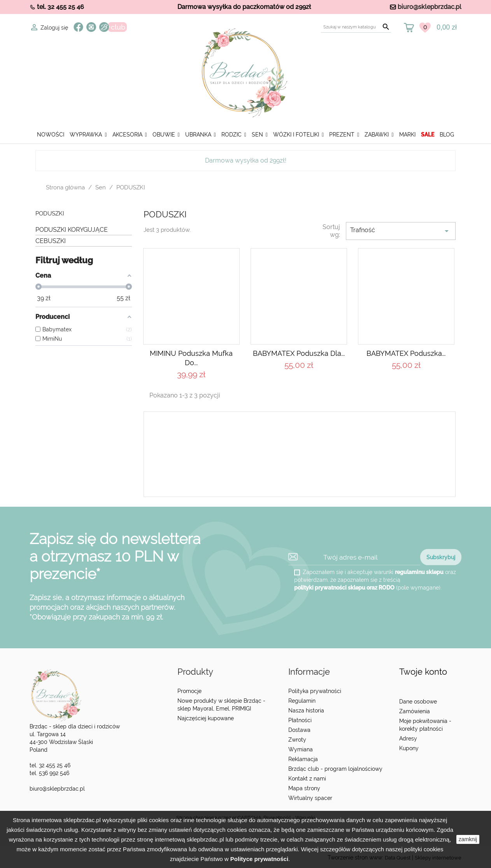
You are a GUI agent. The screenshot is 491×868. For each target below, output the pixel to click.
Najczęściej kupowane (206, 718)
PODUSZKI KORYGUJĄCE (72, 230)
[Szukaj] (356, 27)
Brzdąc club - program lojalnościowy (335, 769)
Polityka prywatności (315, 691)
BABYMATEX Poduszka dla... (299, 353)
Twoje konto (423, 672)
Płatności (300, 720)
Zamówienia (415, 711)
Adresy (408, 738)
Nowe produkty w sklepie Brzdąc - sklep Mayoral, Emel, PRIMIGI (221, 705)
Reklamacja (303, 759)
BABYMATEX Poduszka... (406, 353)
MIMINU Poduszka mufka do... (191, 358)
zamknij (468, 839)
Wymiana (301, 749)
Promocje (189, 691)
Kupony (409, 748)
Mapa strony (304, 788)
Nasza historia (306, 710)
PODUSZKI (50, 214)
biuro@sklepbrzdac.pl (430, 7)
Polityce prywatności (259, 859)
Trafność (401, 231)
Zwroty (297, 740)
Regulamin (302, 701)
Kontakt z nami (307, 779)
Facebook (78, 27)
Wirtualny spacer (310, 798)
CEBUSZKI (51, 241)
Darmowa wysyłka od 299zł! (246, 160)
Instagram (91, 27)
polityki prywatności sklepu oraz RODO (344, 588)
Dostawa (299, 730)
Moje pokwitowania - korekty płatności (425, 725)
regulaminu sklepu (419, 572)
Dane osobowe (418, 702)
